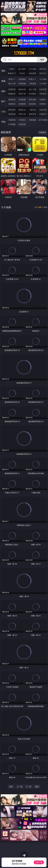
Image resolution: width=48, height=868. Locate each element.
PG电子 (12, 69)
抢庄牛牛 (43, 73)
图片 (3, 101)
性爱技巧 (43, 114)
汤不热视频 (43, 120)
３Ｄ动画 (43, 79)
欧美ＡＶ (33, 79)
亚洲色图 (22, 100)
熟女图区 (33, 104)
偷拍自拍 (22, 89)
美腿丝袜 (12, 104)
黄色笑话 (33, 114)
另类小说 (22, 114)
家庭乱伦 (22, 110)
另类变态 (43, 94)
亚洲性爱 (12, 89)
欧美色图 (33, 100)
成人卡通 (33, 89)
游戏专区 (43, 69)
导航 (3, 122)
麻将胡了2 (12, 73)
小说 (3, 112)
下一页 (29, 787)
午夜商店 (22, 120)
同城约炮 (12, 120)
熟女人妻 (12, 83)
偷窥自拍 (12, 100)
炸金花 (22, 73)
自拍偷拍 (22, 79)
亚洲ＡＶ (12, 79)
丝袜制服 (22, 83)
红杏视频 (12, 124)
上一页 (20, 787)
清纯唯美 (22, 104)
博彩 (3, 71)
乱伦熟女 (33, 94)
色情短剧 (22, 124)
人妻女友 (33, 110)
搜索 (42, 60)
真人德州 (22, 69)
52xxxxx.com (24, 53)
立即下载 (39, 862)
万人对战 (33, 69)
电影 (3, 91)
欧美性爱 (43, 89)
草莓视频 (33, 120)
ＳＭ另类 (43, 83)
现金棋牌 (33, 73)
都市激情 (12, 110)
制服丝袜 (12, 94)
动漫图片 (43, 100)
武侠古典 (43, 110)
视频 (3, 81)
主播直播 (33, 83)
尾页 (37, 787)
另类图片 (43, 104)
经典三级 (22, 94)
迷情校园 (12, 114)
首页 (11, 787)
